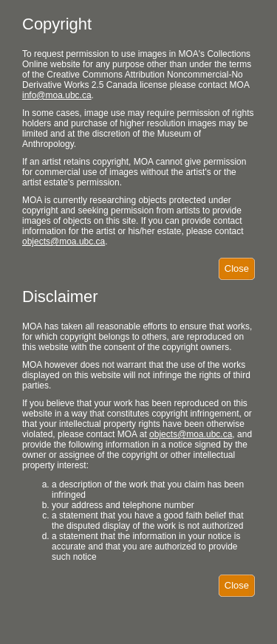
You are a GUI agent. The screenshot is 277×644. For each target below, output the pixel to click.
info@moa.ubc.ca (57, 95)
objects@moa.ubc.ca (64, 241)
